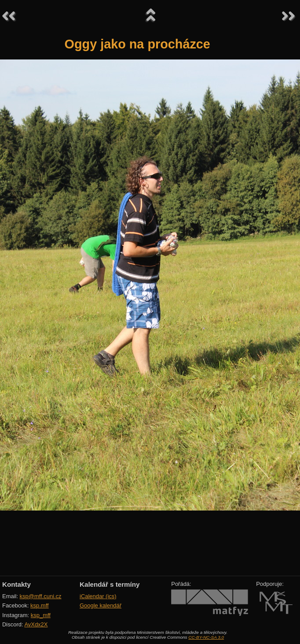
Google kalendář (101, 605)
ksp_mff (41, 615)
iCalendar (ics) (98, 596)
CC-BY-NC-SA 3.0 (206, 637)
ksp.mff (40, 605)
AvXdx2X (36, 624)
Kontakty (16, 584)
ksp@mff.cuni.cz (41, 596)
